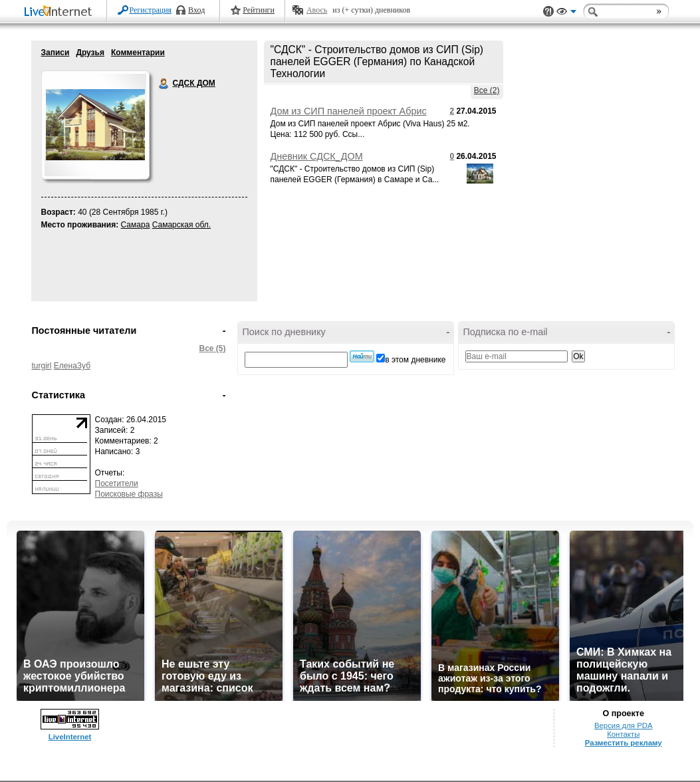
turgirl (42, 366)
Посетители (117, 483)
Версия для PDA (624, 725)
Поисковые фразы (129, 494)
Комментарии (138, 53)
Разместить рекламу (624, 743)
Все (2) (487, 90)
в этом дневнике (415, 360)
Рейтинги (259, 10)
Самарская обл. (181, 225)
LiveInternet (60, 12)
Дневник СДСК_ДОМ (317, 156)
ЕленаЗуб (72, 366)
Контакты (623, 734)
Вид (566, 13)
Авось (317, 10)
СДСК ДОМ (164, 84)
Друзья (90, 53)
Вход (196, 10)
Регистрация (151, 10)
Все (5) (212, 348)
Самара (136, 225)
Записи (56, 53)
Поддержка (548, 12)
